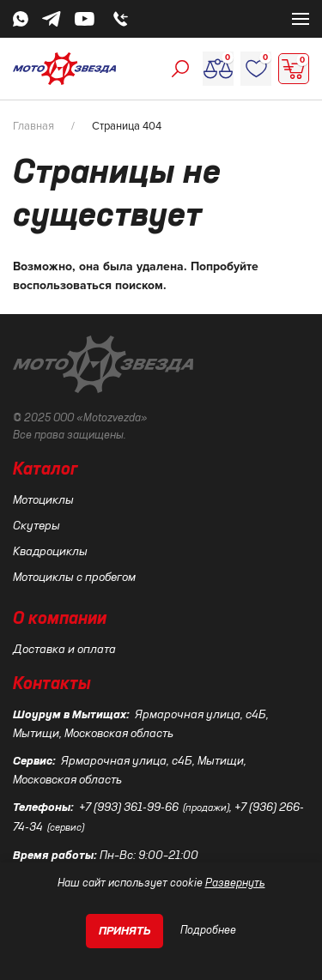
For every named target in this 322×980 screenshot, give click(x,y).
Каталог (45, 470)
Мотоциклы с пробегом (74, 578)
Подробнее (208, 931)
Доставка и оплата (64, 650)
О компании (60, 620)
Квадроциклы (50, 552)
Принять (125, 931)
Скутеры (36, 526)
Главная (33, 126)
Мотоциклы (43, 500)
